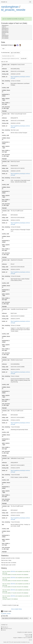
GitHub (4, 630)
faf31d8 (30, 640)
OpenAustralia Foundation (20, 642)
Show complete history (17, 609)
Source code (28, 635)
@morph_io (5, 627)
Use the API (24, 59)
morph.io (4, 2)
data (3, 49)
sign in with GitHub (15, 53)
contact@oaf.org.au (7, 629)
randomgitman (10, 7)
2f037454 (13, 572)
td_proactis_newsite (13, 10)
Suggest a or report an (22, 638)
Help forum (28, 636)
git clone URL (5, 616)
